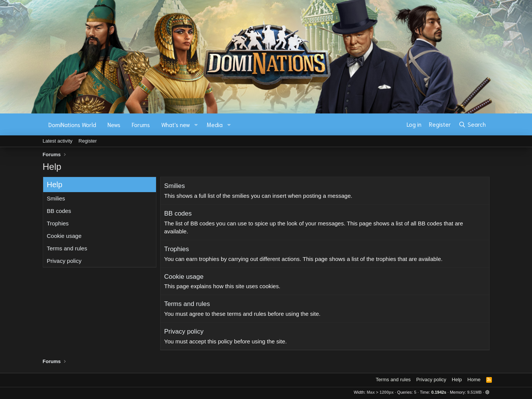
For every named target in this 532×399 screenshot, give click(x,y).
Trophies (58, 223)
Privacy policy (64, 261)
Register (87, 141)
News (114, 124)
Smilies (56, 198)
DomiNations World (72, 124)
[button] (196, 125)
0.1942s (439, 392)
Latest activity (58, 141)
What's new (176, 124)
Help (457, 380)
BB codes (59, 211)
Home (474, 380)
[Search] (472, 124)
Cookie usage (64, 236)
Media (215, 124)
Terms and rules (67, 248)
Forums (141, 124)
